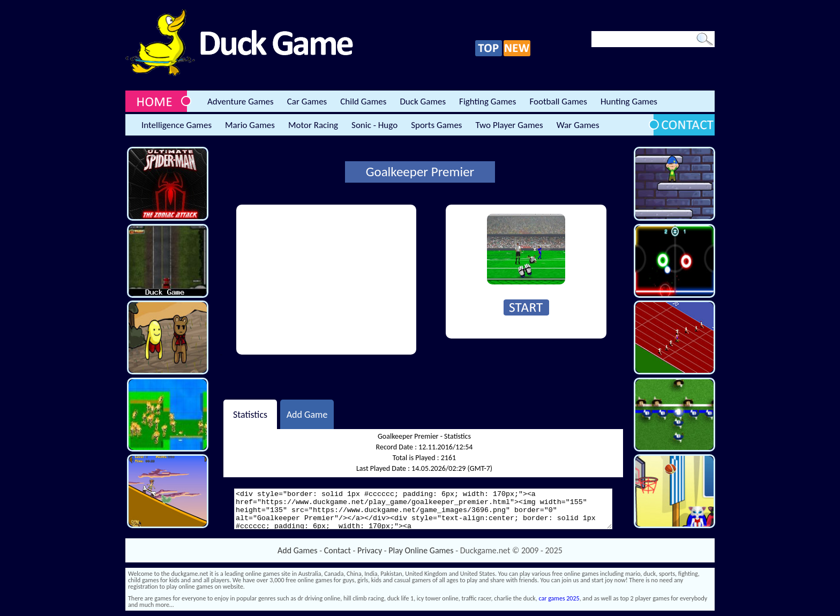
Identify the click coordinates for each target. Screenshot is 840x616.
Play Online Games (421, 550)
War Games (578, 125)
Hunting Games (629, 102)
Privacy (370, 550)
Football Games (558, 102)
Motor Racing (313, 125)
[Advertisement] (326, 280)
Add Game (307, 414)
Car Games (307, 102)
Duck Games (423, 102)
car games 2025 (559, 598)
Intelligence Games (177, 125)
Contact (337, 550)
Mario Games (250, 125)
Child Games (363, 102)
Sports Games (436, 125)
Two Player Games (509, 125)
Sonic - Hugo (374, 125)
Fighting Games (487, 102)
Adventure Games (241, 102)
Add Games (297, 550)
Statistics (250, 414)
